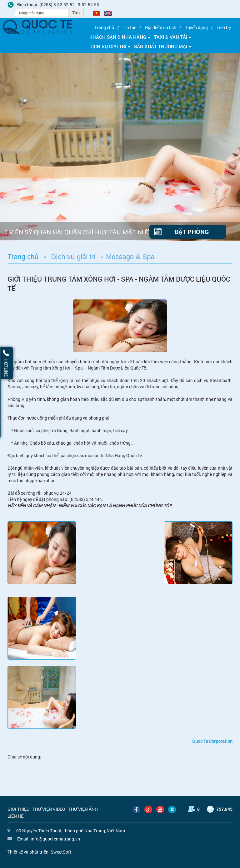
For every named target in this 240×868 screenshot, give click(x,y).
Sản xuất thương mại (163, 46)
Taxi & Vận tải (173, 37)
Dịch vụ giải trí (110, 46)
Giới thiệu (18, 809)
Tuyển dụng (196, 27)
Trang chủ (104, 27)
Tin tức (130, 27)
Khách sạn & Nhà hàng (120, 37)
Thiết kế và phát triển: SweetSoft (39, 852)
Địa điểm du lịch (161, 27)
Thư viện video (49, 809)
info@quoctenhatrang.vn (55, 839)
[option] (120, 147)
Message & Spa (130, 257)
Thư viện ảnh (83, 809)
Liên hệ (224, 27)
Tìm (76, 13)
